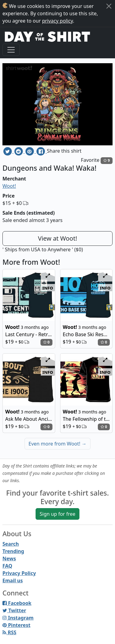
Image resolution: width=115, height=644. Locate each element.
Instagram (18, 618)
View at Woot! (58, 238)
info (48, 288)
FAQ (7, 566)
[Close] (109, 6)
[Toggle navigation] (11, 50)
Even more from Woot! (57, 444)
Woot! (9, 186)
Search (11, 544)
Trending (13, 551)
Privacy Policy (19, 573)
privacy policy (57, 21)
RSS (9, 632)
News (9, 558)
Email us (13, 580)
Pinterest (16, 625)
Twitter (14, 610)
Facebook (17, 603)
